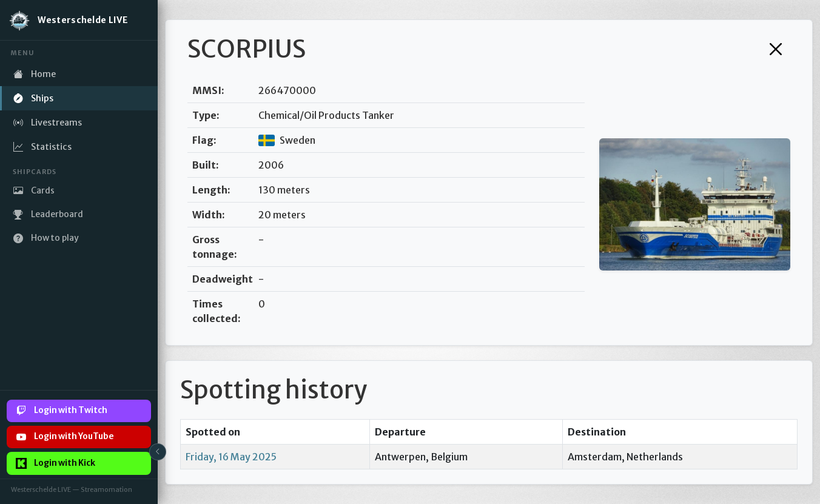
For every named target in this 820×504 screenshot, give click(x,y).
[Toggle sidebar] (158, 452)
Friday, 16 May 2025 (231, 457)
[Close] (776, 49)
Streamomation (106, 489)
